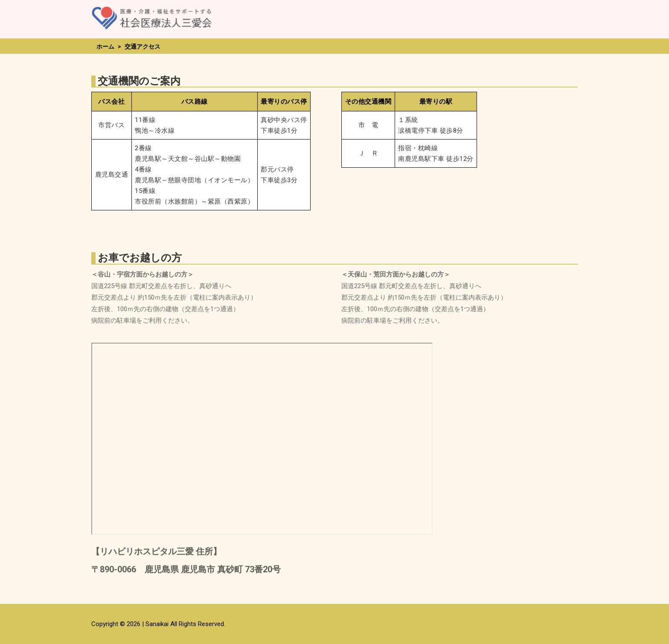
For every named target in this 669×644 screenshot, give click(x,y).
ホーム (105, 47)
